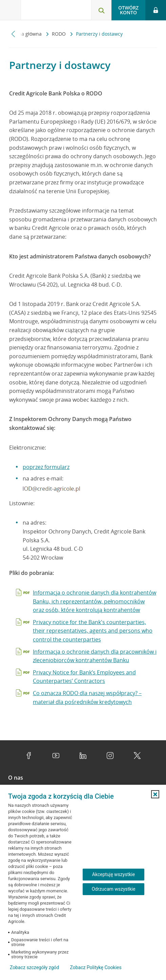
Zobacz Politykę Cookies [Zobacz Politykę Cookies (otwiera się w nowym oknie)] (96, 967)
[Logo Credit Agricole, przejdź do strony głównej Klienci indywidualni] (46, 11)
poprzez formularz (46, 467)
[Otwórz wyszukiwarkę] (101, 10)
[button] (155, 794)
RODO (59, 34)
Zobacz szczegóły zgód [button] (34, 967)
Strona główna (26, 34)
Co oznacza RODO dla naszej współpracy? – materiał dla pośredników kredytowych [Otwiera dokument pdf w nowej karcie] (87, 697)
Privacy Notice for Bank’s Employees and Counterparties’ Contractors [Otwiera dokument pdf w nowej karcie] (84, 677)
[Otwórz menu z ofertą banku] (11, 10)
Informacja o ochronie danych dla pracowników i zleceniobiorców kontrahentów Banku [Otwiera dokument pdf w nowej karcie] (95, 656)
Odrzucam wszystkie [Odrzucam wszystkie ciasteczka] (114, 889)
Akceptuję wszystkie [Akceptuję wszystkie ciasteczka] (113, 874)
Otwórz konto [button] (128, 10)
